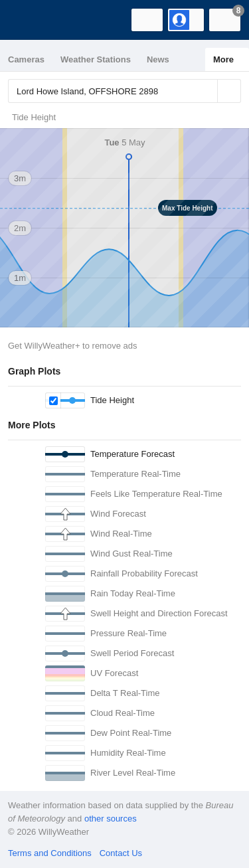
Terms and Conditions (50, 853)
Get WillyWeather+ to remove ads (72, 346)
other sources (111, 819)
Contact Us (121, 853)
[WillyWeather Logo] (30, 20)
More (223, 59)
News (158, 59)
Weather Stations (96, 59)
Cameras (26, 59)
